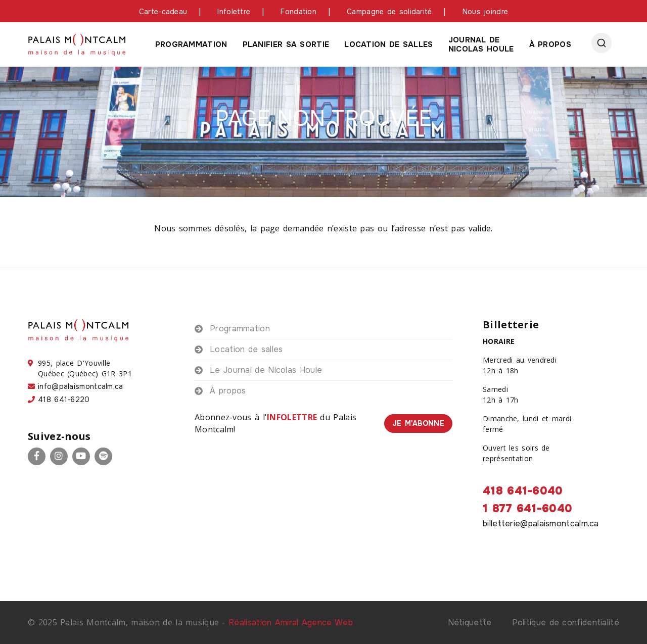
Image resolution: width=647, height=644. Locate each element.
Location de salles (388, 44)
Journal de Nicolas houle (481, 44)
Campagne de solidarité (389, 12)
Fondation (298, 12)
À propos (550, 44)
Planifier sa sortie (286, 44)
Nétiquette (470, 623)
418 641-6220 (64, 400)
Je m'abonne (418, 423)
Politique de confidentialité (566, 623)
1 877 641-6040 (527, 509)
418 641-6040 (523, 491)
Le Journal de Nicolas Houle (266, 370)
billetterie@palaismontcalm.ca (541, 524)
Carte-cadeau (163, 12)
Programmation (191, 44)
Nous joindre (486, 12)
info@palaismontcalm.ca (81, 386)
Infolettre (234, 12)
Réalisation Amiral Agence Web (291, 623)
